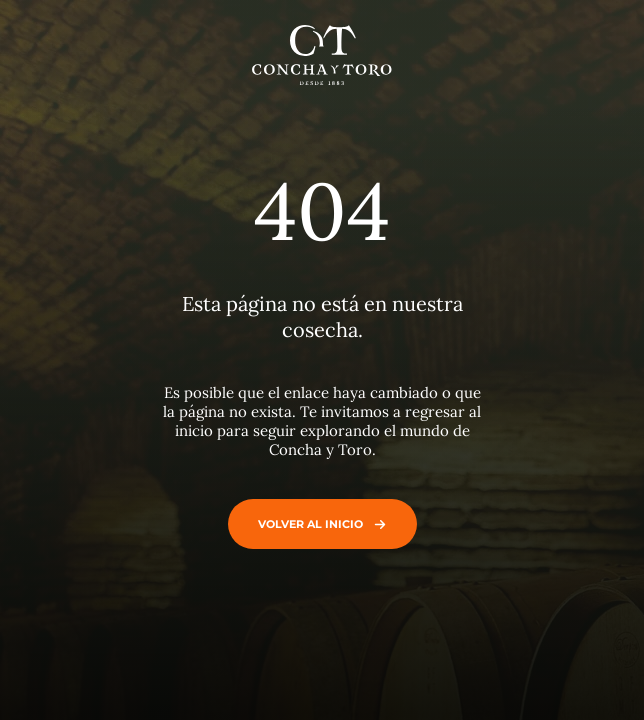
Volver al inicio (317, 524)
